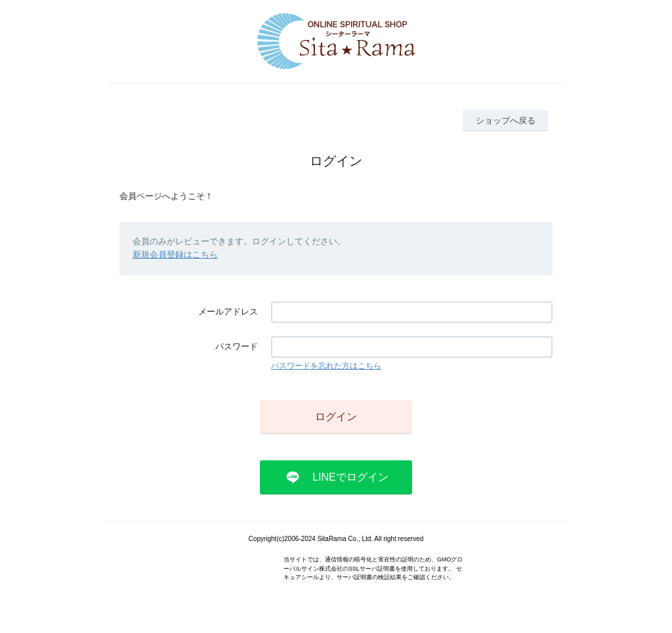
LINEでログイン (350, 477)
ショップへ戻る (506, 120)
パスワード (237, 346)
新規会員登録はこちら (175, 254)
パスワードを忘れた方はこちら (326, 366)
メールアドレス (228, 312)
